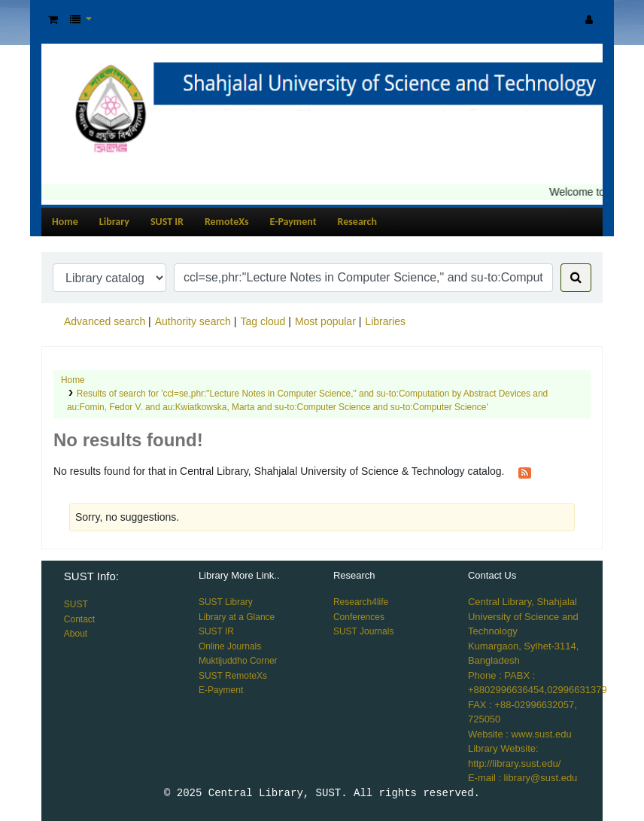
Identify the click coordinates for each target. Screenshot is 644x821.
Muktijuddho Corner (238, 661)
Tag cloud (263, 321)
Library (114, 222)
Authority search (193, 321)
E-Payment (293, 222)
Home (65, 222)
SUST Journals (363, 631)
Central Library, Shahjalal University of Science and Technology (523, 616)
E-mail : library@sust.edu (522, 778)
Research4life (361, 602)
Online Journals (230, 646)
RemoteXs (227, 222)
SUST (76, 604)
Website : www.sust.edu (520, 734)
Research (357, 222)
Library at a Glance (237, 617)
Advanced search (105, 321)
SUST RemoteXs (233, 676)
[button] (53, 20)
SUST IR (167, 222)
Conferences (359, 617)
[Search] (576, 278)
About (76, 634)
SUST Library (226, 602)
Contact (79, 619)
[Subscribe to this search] (525, 472)
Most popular (325, 321)
